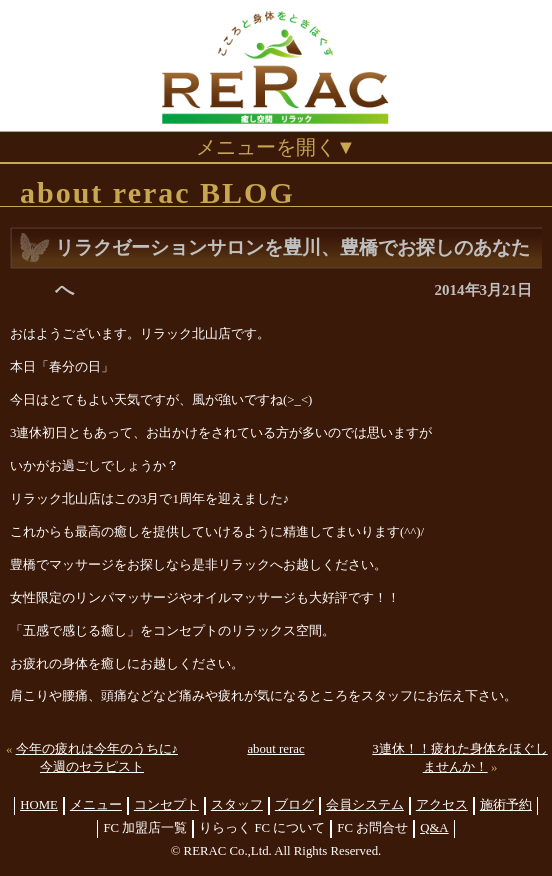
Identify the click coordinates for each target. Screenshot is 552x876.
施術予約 (506, 805)
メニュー (96, 805)
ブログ (294, 805)
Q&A (434, 828)
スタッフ (237, 805)
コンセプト (166, 805)
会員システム (365, 805)
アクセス (442, 805)
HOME (39, 805)
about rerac (275, 749)
